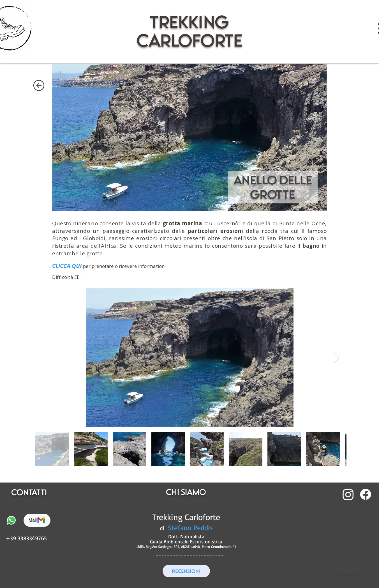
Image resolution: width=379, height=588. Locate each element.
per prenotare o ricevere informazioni (124, 266)
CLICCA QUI (67, 266)
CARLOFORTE (189, 40)
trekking (189, 22)
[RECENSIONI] (186, 571)
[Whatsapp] (11, 520)
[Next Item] (337, 358)
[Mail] (37, 520)
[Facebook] (366, 494)
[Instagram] (348, 494)
